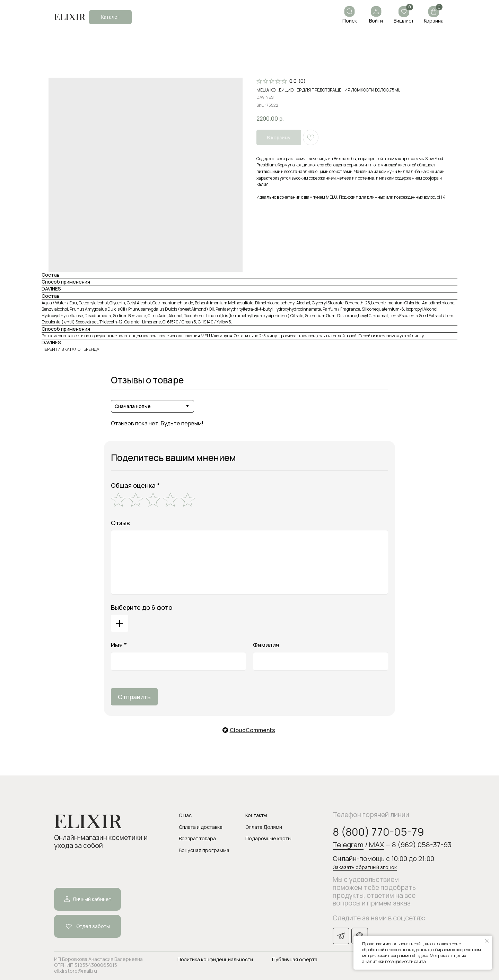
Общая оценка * (135, 485)
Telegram (348, 844)
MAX (377, 844)
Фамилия (266, 645)
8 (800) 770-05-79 (378, 832)
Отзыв (120, 523)
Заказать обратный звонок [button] (365, 867)
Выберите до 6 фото (142, 607)
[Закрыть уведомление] (487, 941)
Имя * (119, 645)
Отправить (134, 697)
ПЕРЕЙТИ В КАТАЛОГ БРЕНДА (71, 349)
